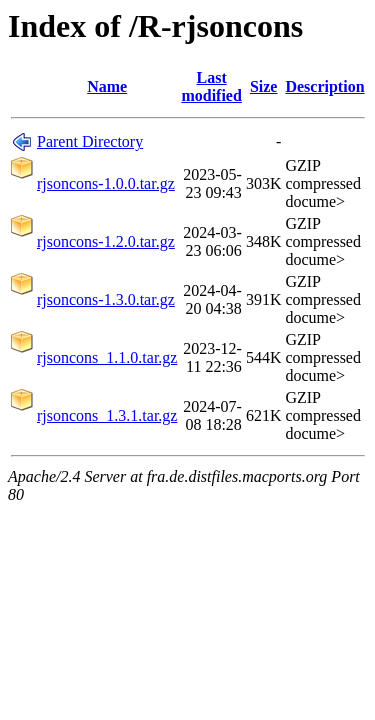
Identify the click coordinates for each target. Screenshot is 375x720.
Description (324, 86)
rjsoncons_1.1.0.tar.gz (107, 357)
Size (264, 86)
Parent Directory (90, 141)
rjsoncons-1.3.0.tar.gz (106, 299)
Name (107, 86)
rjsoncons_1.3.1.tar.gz (107, 415)
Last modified (211, 86)
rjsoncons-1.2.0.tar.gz (106, 241)
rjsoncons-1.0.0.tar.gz (106, 183)
